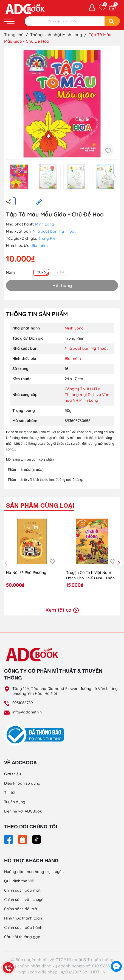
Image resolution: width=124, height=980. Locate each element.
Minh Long (45, 224)
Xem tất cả (62, 610)
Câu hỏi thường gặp (22, 937)
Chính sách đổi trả (21, 909)
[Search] (112, 21)
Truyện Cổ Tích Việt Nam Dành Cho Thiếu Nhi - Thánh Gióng (91, 575)
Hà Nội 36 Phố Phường (26, 573)
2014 (60, 272)
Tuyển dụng (15, 802)
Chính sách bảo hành (23, 927)
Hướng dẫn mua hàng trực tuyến (34, 872)
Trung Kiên (48, 238)
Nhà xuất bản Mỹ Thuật (54, 231)
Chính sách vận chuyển (25, 900)
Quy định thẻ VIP (19, 881)
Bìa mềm (40, 245)
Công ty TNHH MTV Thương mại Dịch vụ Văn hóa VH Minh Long (87, 395)
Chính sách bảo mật (22, 890)
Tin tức (10, 793)
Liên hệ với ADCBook (23, 811)
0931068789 (23, 703)
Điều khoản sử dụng (22, 783)
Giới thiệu (12, 774)
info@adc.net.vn (27, 712)
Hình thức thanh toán (23, 918)
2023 (43, 272)
